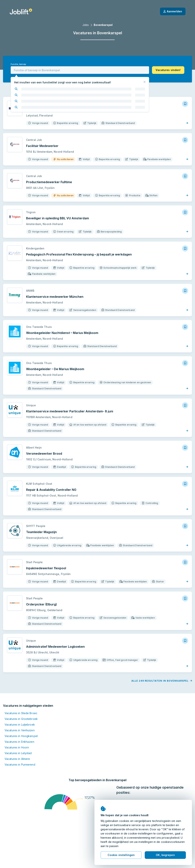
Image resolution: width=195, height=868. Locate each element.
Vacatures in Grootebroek (21, 719)
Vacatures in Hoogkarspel (21, 736)
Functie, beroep (18, 64)
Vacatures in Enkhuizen (19, 742)
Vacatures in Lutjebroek (20, 725)
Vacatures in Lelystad (18, 753)
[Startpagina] (21, 11)
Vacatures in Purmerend (20, 765)
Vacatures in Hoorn (17, 747)
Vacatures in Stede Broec (21, 713)
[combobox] (80, 70)
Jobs (86, 25)
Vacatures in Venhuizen (20, 730)
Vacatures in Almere (17, 759)
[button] (168, 70)
